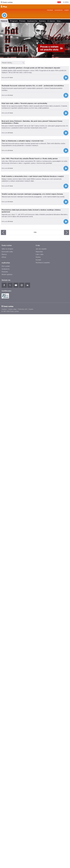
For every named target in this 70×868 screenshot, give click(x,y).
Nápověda (39, 596)
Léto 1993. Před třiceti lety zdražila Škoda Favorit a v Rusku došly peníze (30, 388)
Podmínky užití (23, 654)
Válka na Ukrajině (7, 594)
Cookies (4, 654)
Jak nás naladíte (41, 594)
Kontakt (38, 605)
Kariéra (38, 602)
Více (60, 21)
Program (50, 10)
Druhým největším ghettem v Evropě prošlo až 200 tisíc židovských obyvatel (31, 106)
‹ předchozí (3, 577)
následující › (67, 577)
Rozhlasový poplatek (43, 607)
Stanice (4, 599)
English (31, 654)
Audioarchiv (59, 10)
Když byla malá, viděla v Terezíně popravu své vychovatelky (24, 218)
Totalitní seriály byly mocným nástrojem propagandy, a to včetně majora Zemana (32, 500)
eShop (4, 602)
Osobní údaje (12, 654)
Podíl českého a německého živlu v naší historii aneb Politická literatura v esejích (33, 444)
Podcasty (5, 617)
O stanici (51, 21)
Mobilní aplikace (7, 619)
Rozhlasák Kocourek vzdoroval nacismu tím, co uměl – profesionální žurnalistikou (33, 162)
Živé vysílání (6, 611)
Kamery (67, 10)
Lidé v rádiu (40, 599)
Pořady (22, 21)
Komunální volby (7, 596)
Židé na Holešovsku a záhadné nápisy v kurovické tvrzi (23, 332)
